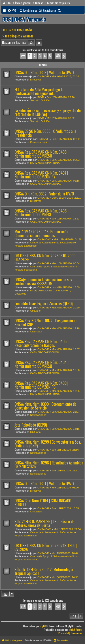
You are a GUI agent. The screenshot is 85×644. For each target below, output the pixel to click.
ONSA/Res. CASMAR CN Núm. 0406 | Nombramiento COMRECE (41, 213)
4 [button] (45, 56)
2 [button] (35, 56)
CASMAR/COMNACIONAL (46, 163)
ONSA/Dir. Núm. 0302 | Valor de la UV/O (44, 194)
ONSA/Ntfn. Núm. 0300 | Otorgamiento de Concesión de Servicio (46, 406)
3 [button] (40, 56)
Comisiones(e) (38, 142)
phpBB (43, 626)
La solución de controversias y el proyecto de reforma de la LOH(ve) (48, 112)
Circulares (36, 512)
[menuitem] (12, 11)
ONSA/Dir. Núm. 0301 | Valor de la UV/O (44, 484)
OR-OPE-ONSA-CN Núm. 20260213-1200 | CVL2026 (46, 547)
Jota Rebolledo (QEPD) (31, 425)
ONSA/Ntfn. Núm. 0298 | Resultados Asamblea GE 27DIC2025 (49, 465)
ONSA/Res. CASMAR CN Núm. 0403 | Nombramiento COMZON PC (41, 385)
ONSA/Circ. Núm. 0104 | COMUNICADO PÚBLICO (43, 503)
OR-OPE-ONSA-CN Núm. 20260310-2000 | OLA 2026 (46, 258)
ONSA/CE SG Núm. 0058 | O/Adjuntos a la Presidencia (45, 133)
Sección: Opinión (40, 100)
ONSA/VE (43, 76)
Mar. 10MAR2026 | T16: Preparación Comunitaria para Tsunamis (41, 234)
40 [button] (58, 56)
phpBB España (75, 630)
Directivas (36, 80)
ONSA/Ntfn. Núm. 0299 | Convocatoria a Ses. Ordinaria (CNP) (48, 444)
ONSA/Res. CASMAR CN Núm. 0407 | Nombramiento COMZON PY (41, 175)
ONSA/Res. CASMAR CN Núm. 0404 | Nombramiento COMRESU (41, 364)
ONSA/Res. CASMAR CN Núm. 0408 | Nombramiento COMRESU (41, 154)
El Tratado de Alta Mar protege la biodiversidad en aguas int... (39, 91)
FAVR (41, 97)
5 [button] (50, 56)
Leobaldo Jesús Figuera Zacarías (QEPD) (44, 304)
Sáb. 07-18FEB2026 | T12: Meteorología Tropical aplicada (44, 571)
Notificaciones (38, 415)
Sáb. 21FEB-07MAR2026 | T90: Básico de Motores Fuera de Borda (45, 523)
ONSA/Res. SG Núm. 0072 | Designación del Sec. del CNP (46, 323)
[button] (23, 56)
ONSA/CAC (44, 239)
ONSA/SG (36, 332)
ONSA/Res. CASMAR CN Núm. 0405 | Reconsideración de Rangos (41, 343)
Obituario (35, 311)
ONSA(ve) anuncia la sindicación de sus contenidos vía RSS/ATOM (43, 282)
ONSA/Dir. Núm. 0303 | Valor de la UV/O (44, 73)
